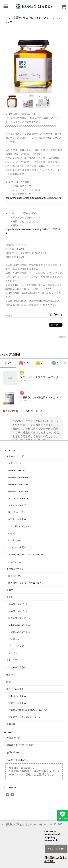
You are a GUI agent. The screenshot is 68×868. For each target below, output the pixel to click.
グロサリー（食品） (16, 667)
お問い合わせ (13, 752)
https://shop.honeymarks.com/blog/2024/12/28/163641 (33, 231)
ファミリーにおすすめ (19, 526)
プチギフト (14, 639)
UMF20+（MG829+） (19, 491)
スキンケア (12, 660)
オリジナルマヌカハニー (20, 498)
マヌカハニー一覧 (15, 456)
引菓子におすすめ (17, 703)
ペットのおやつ (16, 540)
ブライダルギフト (15, 689)
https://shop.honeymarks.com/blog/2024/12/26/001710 (33, 200)
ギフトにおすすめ (17, 519)
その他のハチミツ (15, 569)
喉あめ (10, 674)
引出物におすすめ (17, 696)
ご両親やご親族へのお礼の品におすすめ (28, 710)
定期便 (10, 590)
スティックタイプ (17, 505)
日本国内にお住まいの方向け (56, 859)
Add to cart (56, 849)
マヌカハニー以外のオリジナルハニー (25, 554)
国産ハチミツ (15, 576)
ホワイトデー (15, 653)
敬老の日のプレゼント (19, 618)
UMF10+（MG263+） (19, 477)
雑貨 (9, 682)
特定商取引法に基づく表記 (20, 745)
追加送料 (11, 724)
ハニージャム (15, 562)
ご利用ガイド (13, 738)
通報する (63, 337)
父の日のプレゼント (18, 611)
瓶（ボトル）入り (17, 512)
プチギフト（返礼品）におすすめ (25, 717)
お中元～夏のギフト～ (19, 625)
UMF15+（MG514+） (19, 484)
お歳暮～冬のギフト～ (19, 632)
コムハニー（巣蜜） (16, 547)
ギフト (10, 597)
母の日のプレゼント (18, 604)
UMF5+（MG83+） (17, 470)
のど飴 (12, 533)
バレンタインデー (17, 646)
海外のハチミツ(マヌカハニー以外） (26, 583)
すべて (8, 363)
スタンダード (15, 463)
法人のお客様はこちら (18, 760)
